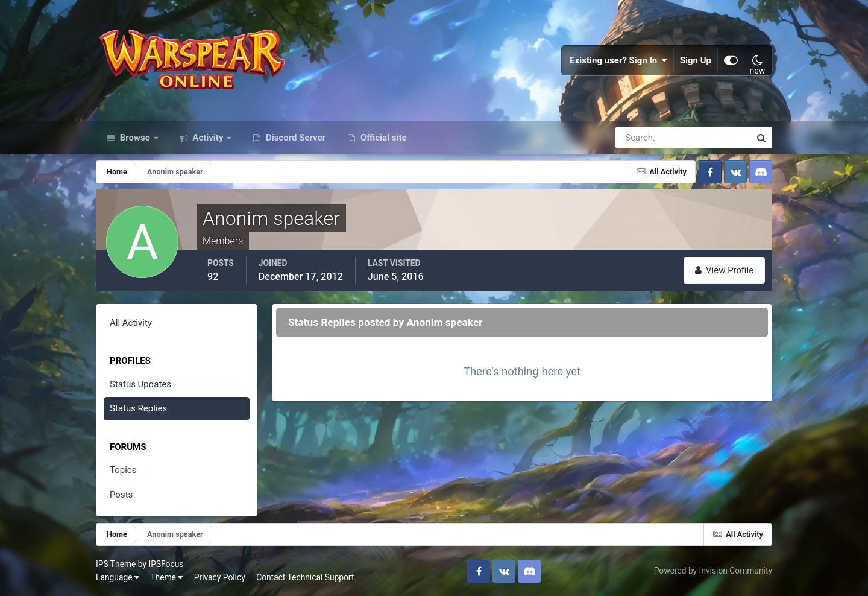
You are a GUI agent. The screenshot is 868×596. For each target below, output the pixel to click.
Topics (123, 470)
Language (118, 577)
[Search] (641, 138)
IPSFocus (166, 564)
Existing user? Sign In (618, 60)
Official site (382, 138)
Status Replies (138, 408)
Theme (166, 577)
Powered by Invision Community (713, 571)
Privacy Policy (220, 577)
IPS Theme (116, 564)
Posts (121, 495)
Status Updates (140, 384)
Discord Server (294, 138)
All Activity (131, 323)
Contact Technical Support (305, 577)
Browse (135, 138)
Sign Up (696, 60)
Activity (208, 138)
